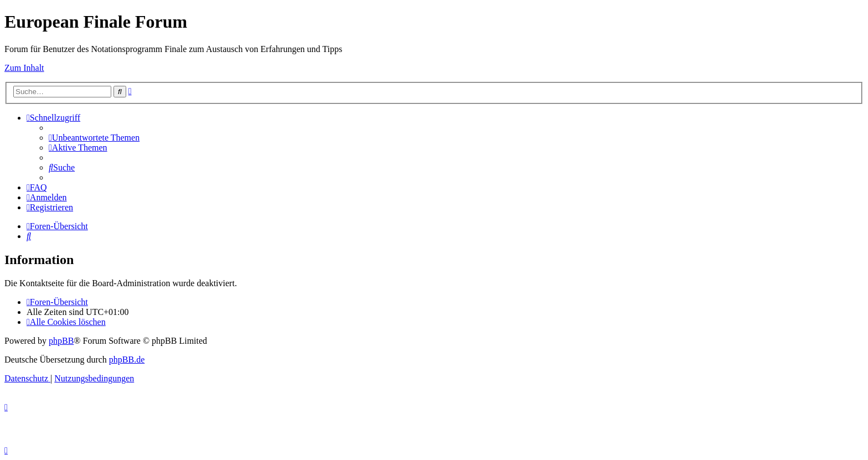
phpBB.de (127, 360)
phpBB (61, 341)
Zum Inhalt (24, 68)
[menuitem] (94, 138)
